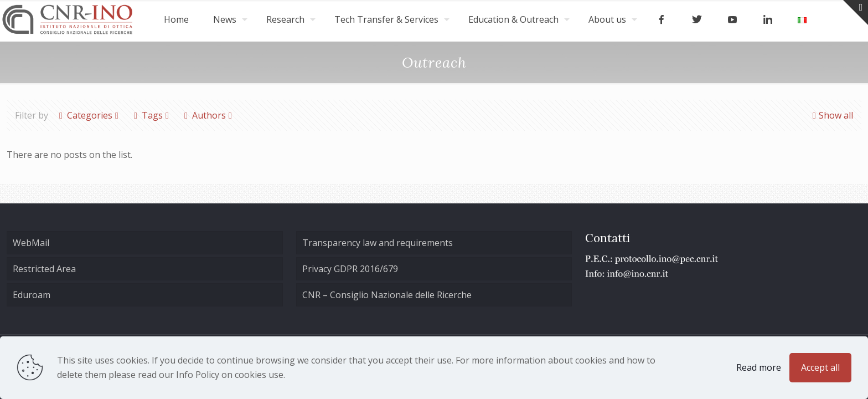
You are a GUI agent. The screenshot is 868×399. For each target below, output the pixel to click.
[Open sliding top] (856, 12)
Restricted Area (44, 269)
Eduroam (32, 295)
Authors (208, 115)
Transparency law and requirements (378, 243)
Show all (831, 115)
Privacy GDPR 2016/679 (350, 269)
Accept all (820, 367)
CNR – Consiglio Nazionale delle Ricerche (387, 295)
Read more (759, 367)
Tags (151, 115)
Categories (89, 115)
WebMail (31, 243)
